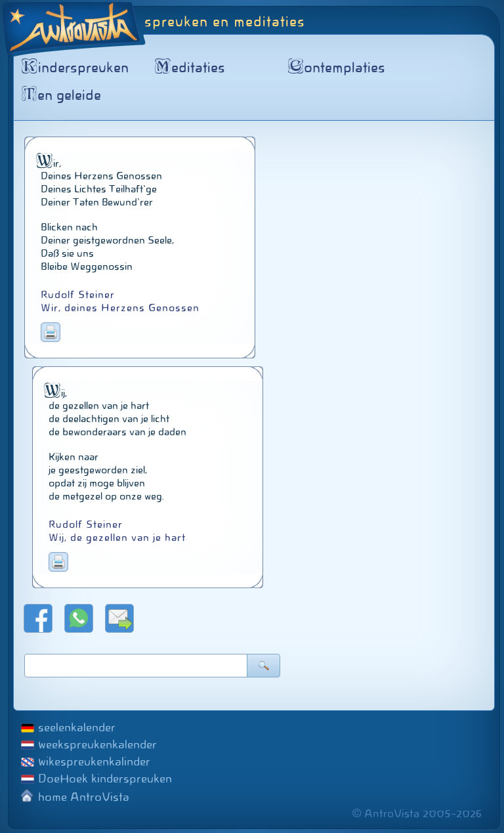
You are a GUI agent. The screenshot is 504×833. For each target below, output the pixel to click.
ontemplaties (339, 68)
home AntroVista (84, 797)
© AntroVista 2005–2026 (417, 814)
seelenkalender (77, 727)
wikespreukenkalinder (94, 761)
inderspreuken (77, 68)
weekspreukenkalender (97, 744)
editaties (192, 68)
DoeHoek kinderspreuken (105, 779)
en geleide (64, 95)
